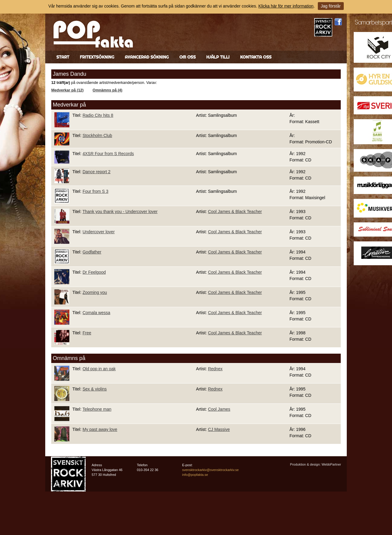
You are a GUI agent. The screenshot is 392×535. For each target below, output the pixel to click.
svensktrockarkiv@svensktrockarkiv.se (210, 470)
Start (63, 57)
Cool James (219, 409)
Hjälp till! (218, 57)
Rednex (215, 369)
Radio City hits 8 (98, 115)
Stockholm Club (97, 135)
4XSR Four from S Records (108, 154)
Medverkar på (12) (67, 90)
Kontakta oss (256, 57)
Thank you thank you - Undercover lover (120, 212)
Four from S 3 (96, 191)
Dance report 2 (97, 172)
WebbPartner (331, 464)
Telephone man (97, 409)
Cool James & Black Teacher (235, 212)
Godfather (92, 252)
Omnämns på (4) (107, 90)
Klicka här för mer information (286, 6)
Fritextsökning (97, 57)
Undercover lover (99, 232)
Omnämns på (69, 358)
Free (87, 333)
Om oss (188, 57)
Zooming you (95, 292)
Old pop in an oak (99, 369)
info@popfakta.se (195, 475)
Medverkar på (69, 105)
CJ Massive (219, 429)
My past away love (100, 429)
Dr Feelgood (94, 272)
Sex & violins (95, 389)
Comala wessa (96, 313)
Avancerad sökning (147, 57)
